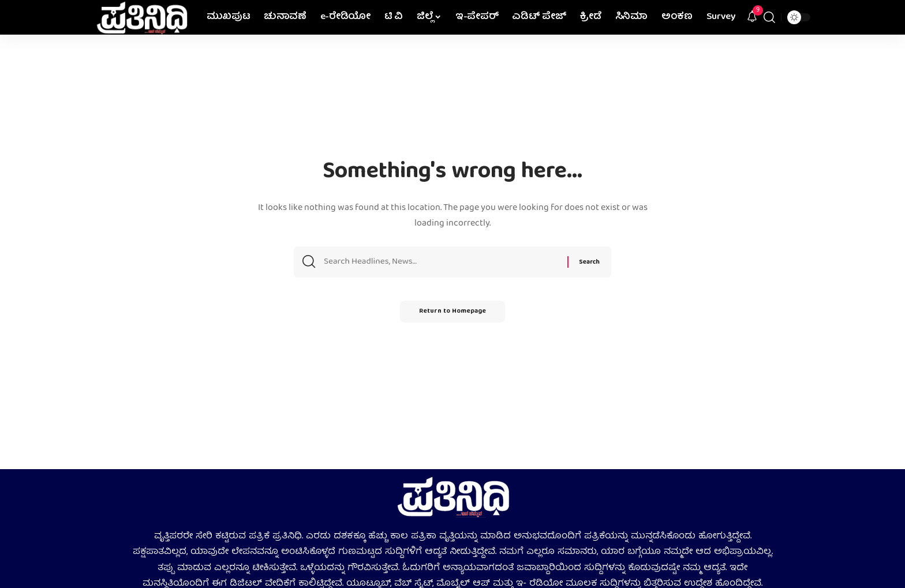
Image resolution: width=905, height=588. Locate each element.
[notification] (752, 18)
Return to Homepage (452, 315)
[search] (769, 17)
